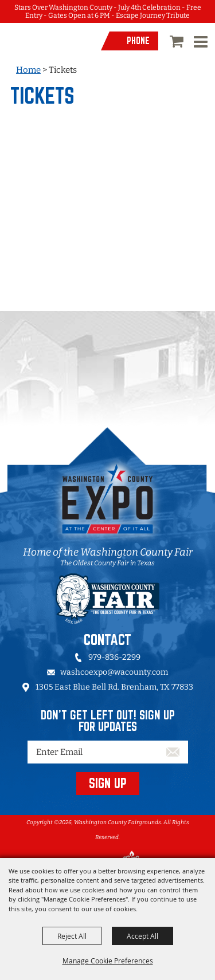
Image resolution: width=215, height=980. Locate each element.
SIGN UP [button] (108, 783)
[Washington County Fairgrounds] (48, 51)
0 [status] (178, 41)
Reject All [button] (72, 936)
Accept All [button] (142, 936)
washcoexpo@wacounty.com (114, 672)
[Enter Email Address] (108, 752)
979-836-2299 (114, 657)
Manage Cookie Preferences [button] (108, 961)
